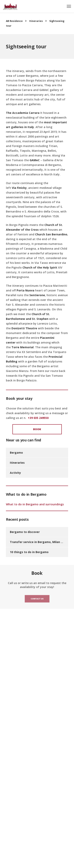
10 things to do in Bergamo (29, 552)
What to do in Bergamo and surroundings (35, 504)
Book (37, 429)
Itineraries (17, 463)
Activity (15, 473)
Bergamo (16, 453)
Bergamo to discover (25, 532)
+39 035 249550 (38, 418)
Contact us (37, 599)
